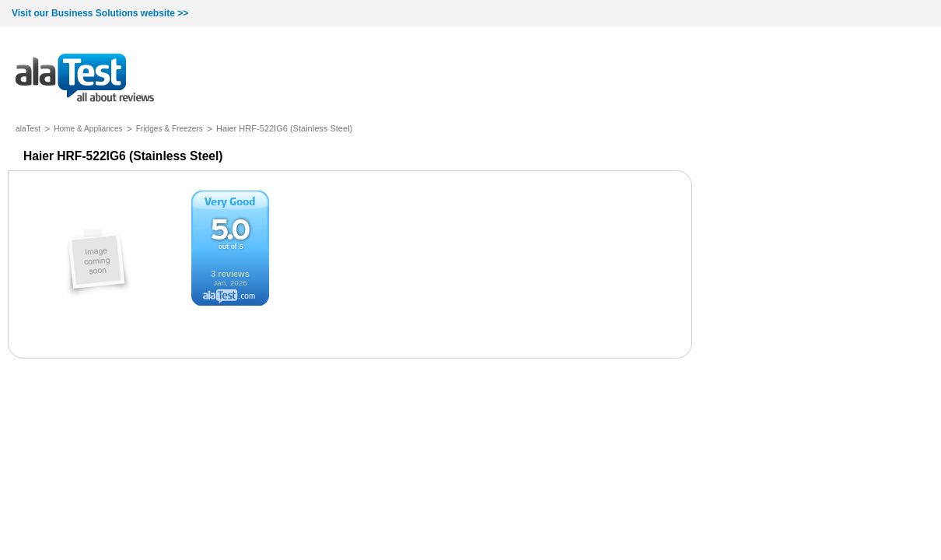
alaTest (28, 129)
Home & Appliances (88, 129)
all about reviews (85, 79)
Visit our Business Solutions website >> (100, 13)
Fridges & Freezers (170, 129)
